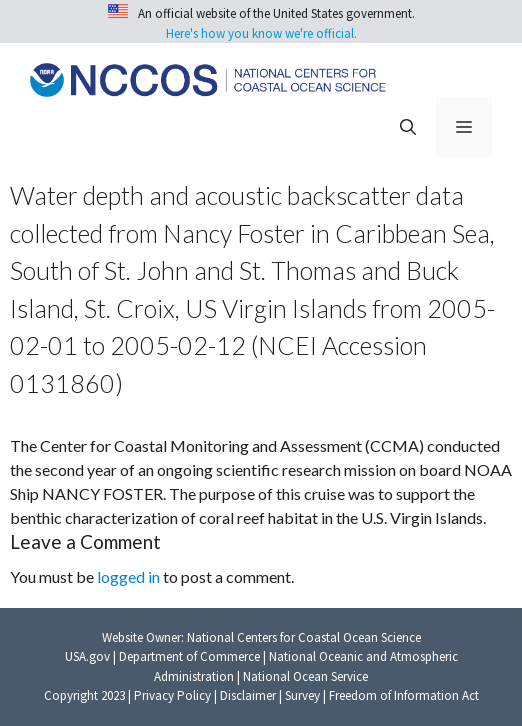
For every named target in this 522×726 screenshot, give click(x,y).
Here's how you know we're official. (261, 33)
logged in (128, 576)
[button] (408, 127)
